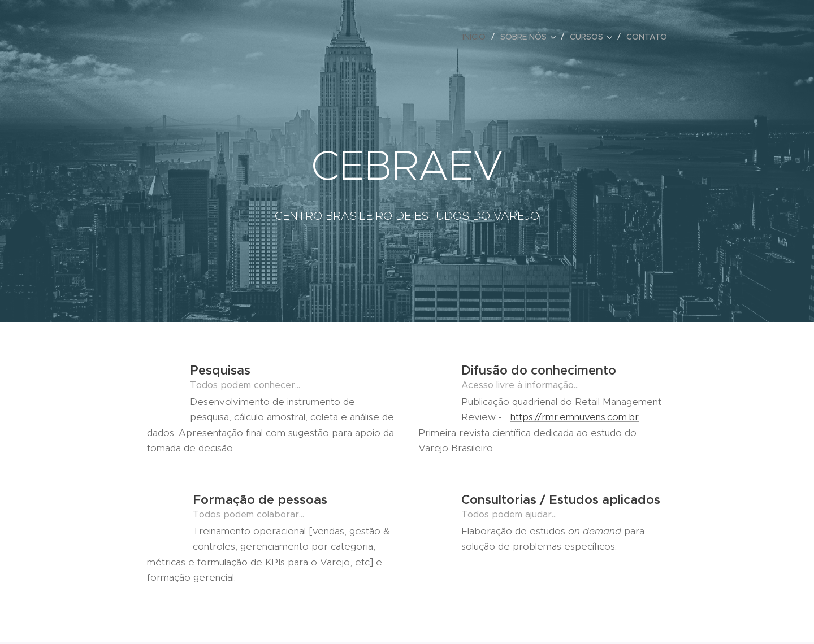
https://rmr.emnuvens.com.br (575, 417)
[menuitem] (477, 37)
